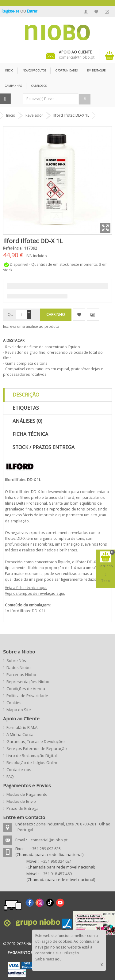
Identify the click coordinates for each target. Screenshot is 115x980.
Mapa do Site (19, 710)
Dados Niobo (19, 667)
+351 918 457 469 (56, 874)
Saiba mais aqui (49, 959)
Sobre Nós (16, 660)
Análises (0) (27, 421)
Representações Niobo (28, 682)
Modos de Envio (21, 801)
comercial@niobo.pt (49, 840)
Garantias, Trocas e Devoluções (36, 741)
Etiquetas (26, 408)
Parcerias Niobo (21, 675)
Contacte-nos (19, 770)
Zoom (105, 228)
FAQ (10, 777)
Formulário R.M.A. (22, 727)
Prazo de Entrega (23, 808)
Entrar (32, 11)
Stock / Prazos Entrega (44, 447)
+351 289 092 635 (45, 849)
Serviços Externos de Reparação (37, 748)
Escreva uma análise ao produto (31, 326)
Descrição (26, 395)
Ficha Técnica (30, 434)
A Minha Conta (86, 12)
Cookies (14, 703)
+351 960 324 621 (56, 861)
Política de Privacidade (27, 696)
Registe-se (11, 11)
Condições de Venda (26, 689)
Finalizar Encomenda (107, 12)
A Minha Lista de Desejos (96, 12)
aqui (42, 588)
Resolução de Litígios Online (33, 762)
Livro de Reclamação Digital (32, 755)
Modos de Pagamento (27, 794)
